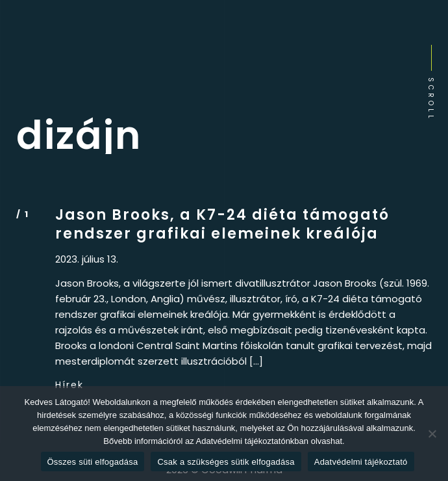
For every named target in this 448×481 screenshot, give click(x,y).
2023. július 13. (87, 259)
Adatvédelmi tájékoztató (361, 462)
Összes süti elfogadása (93, 462)
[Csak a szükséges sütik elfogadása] (432, 434)
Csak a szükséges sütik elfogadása (226, 462)
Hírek (69, 385)
